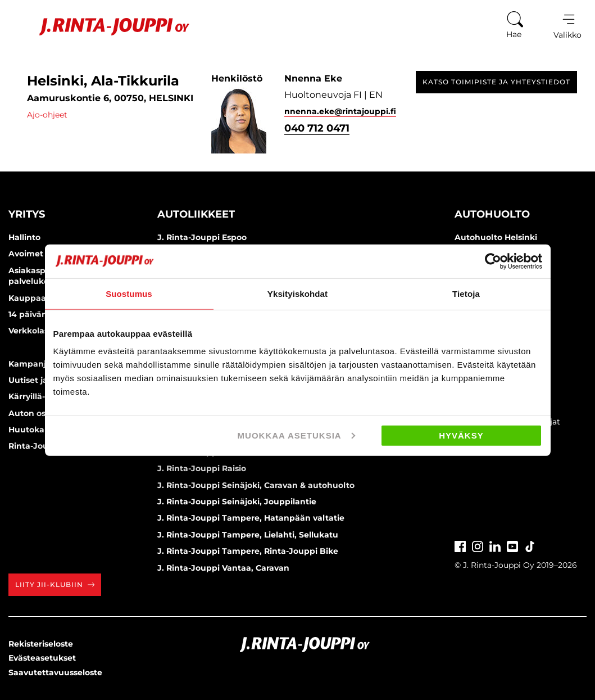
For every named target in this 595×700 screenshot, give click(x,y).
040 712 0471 (317, 128)
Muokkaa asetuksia (296, 435)
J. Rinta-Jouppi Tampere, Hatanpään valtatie (251, 518)
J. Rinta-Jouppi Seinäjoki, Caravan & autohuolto (256, 485)
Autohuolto (492, 214)
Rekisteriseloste (41, 644)
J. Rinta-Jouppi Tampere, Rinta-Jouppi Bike (248, 551)
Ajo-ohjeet (47, 115)
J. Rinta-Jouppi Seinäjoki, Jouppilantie (237, 502)
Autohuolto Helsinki (496, 237)
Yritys (27, 214)
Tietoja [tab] (466, 293)
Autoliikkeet (196, 214)
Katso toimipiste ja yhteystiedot (496, 82)
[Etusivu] (100, 27)
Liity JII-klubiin (55, 584)
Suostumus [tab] (129, 293)
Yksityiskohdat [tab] (297, 293)
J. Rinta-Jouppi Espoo (202, 237)
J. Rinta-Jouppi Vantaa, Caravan (223, 568)
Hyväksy (461, 435)
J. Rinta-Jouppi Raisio (202, 468)
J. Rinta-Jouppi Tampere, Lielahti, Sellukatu (248, 535)
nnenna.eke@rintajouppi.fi (340, 111)
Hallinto (24, 237)
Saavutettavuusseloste (55, 672)
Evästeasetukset (42, 658)
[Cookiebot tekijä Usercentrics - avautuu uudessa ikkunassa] (493, 261)
